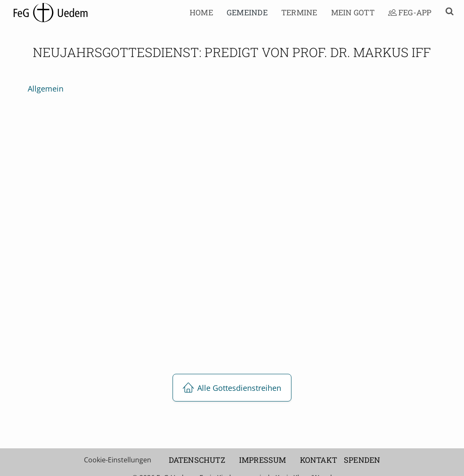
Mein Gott (353, 12)
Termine (299, 12)
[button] (446, 13)
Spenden (362, 460)
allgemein (46, 89)
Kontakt (318, 460)
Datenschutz (197, 460)
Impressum (263, 460)
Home (201, 12)
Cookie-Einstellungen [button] (118, 460)
